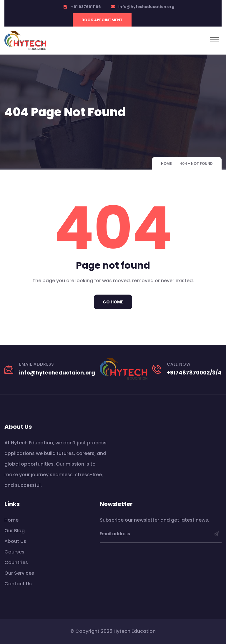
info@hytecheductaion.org (57, 373)
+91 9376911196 (86, 7)
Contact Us (18, 584)
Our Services (19, 573)
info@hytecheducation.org (146, 7)
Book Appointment (102, 20)
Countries (16, 562)
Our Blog (15, 531)
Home (166, 164)
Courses (14, 552)
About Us (15, 541)
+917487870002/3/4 (194, 373)
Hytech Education (135, 631)
